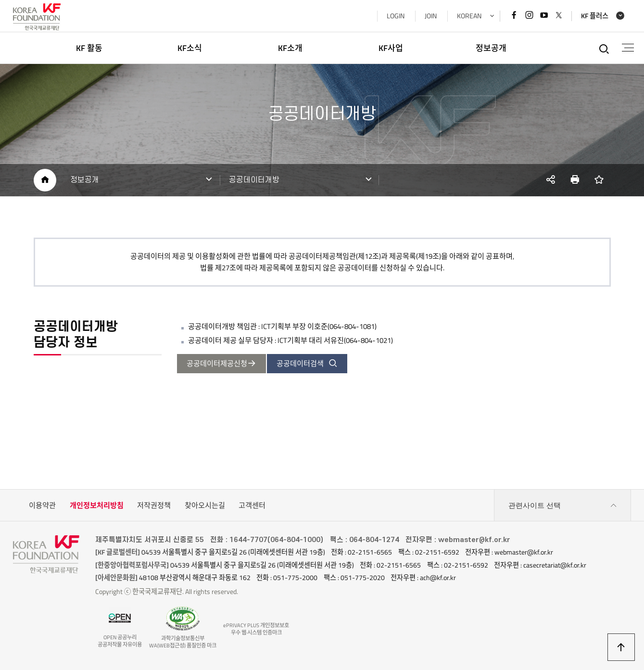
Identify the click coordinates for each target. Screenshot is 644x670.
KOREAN (469, 16)
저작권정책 (154, 505)
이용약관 (42, 505)
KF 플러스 (595, 16)
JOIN (431, 16)
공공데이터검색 (307, 363)
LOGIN (396, 16)
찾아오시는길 (205, 505)
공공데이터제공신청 (221, 363)
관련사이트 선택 (563, 506)
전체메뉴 (628, 48)
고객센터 (252, 505)
